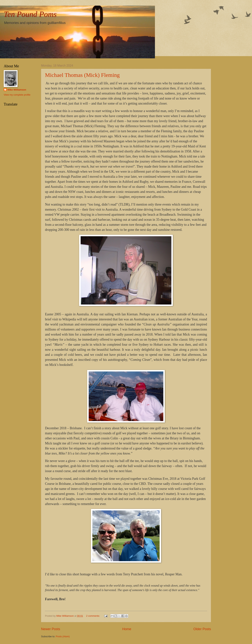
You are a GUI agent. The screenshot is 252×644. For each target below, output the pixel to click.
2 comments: (93, 616)
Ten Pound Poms (30, 14)
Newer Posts (51, 629)
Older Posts (202, 629)
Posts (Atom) (63, 636)
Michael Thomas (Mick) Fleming (82, 75)
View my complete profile (17, 95)
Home (127, 629)
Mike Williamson (17, 90)
